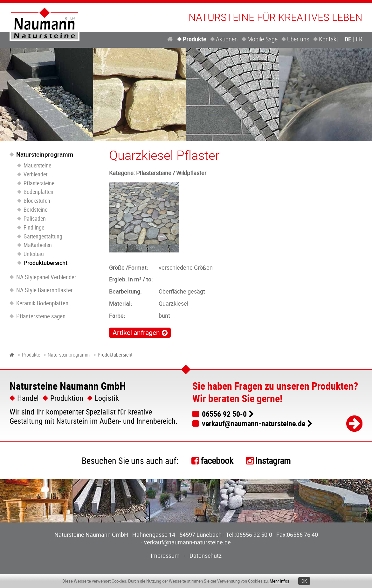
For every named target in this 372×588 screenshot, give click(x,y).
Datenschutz (206, 556)
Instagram (273, 460)
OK (304, 581)
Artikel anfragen (136, 332)
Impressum (165, 556)
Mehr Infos (279, 581)
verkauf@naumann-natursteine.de (254, 423)
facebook (217, 460)
